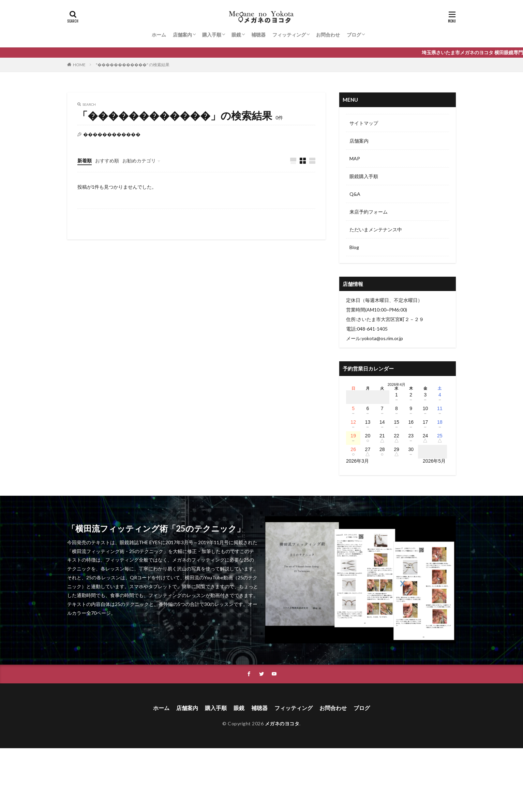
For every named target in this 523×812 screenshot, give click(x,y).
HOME (79, 65)
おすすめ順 (107, 161)
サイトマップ (364, 123)
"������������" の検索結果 (133, 65)
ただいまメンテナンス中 (376, 229)
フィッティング (289, 35)
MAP (355, 158)
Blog (354, 247)
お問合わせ (328, 35)
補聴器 (258, 35)
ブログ (354, 35)
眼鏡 (236, 35)
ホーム (159, 35)
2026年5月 (434, 461)
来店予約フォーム (369, 212)
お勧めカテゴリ (139, 161)
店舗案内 (182, 35)
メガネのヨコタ (282, 723)
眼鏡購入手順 (364, 176)
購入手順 (212, 35)
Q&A (355, 194)
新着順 (85, 161)
